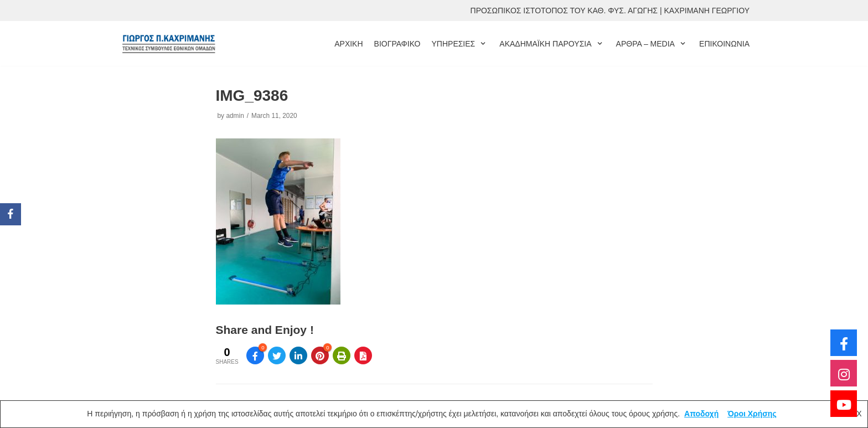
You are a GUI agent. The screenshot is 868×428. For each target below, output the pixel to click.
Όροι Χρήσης (752, 414)
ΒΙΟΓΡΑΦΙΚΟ (397, 44)
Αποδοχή (701, 414)
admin (235, 116)
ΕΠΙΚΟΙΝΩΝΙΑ (724, 44)
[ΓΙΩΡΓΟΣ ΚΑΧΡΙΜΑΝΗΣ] (168, 43)
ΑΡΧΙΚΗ (348, 44)
